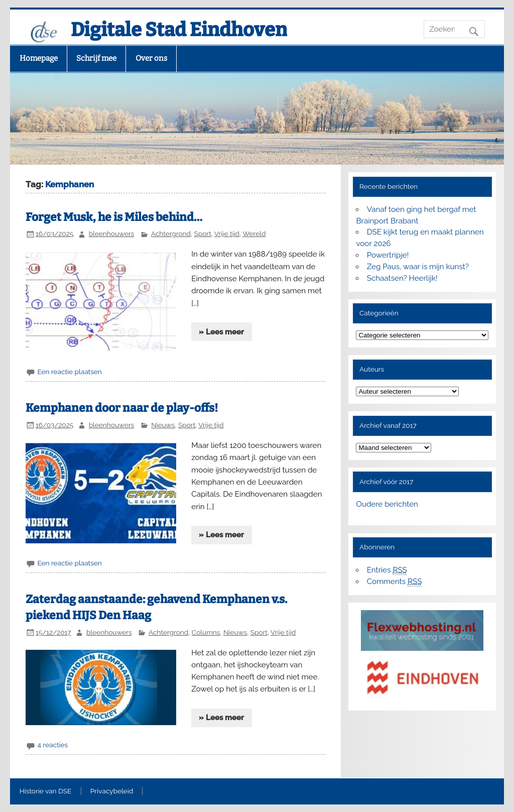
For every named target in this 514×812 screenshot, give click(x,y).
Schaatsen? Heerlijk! (402, 278)
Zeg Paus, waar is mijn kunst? (418, 267)
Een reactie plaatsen (69, 372)
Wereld (254, 234)
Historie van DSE (46, 791)
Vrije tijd (227, 234)
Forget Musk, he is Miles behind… (114, 217)
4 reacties (52, 745)
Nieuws (163, 425)
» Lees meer (221, 332)
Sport (202, 234)
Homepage (39, 58)
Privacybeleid (112, 791)
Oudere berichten (387, 504)
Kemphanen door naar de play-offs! (122, 408)
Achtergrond (171, 234)
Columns (206, 632)
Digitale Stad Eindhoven (179, 30)
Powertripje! (388, 255)
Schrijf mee (96, 58)
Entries (387, 570)
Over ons (151, 58)
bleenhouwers (112, 234)
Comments (395, 582)
